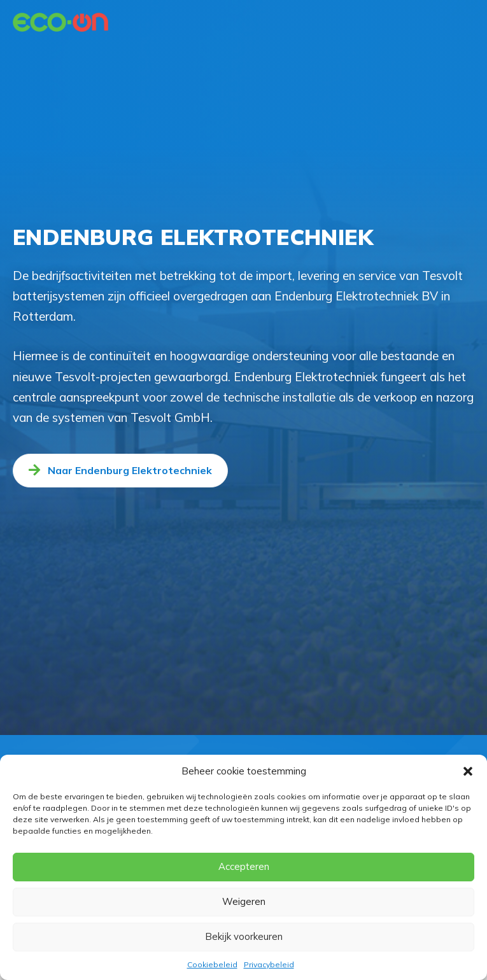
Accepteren (244, 866)
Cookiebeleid (212, 964)
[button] (468, 771)
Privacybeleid (269, 964)
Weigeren (244, 901)
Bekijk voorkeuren (244, 936)
